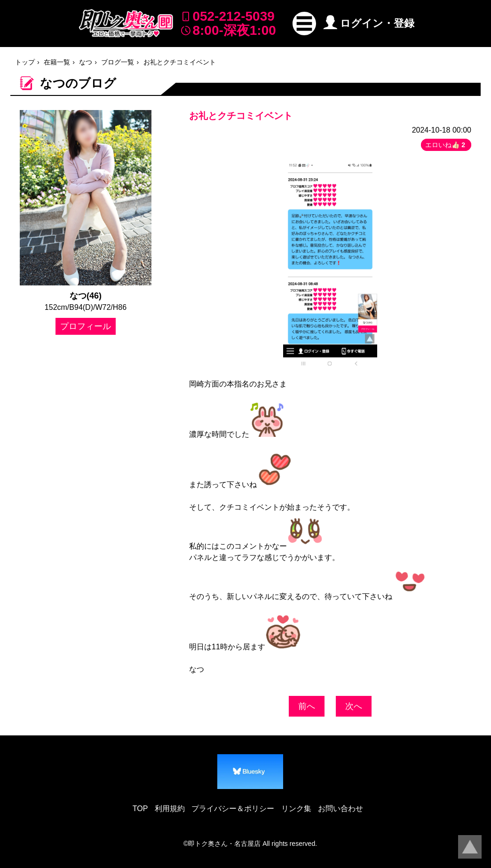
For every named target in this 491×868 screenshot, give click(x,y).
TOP (140, 809)
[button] (304, 24)
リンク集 (296, 809)
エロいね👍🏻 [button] (446, 145)
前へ (307, 706)
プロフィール (86, 326)
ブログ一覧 (118, 62)
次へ (354, 706)
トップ (25, 62)
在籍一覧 (57, 62)
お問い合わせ (341, 809)
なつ (86, 62)
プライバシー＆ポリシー (233, 809)
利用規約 (170, 809)
